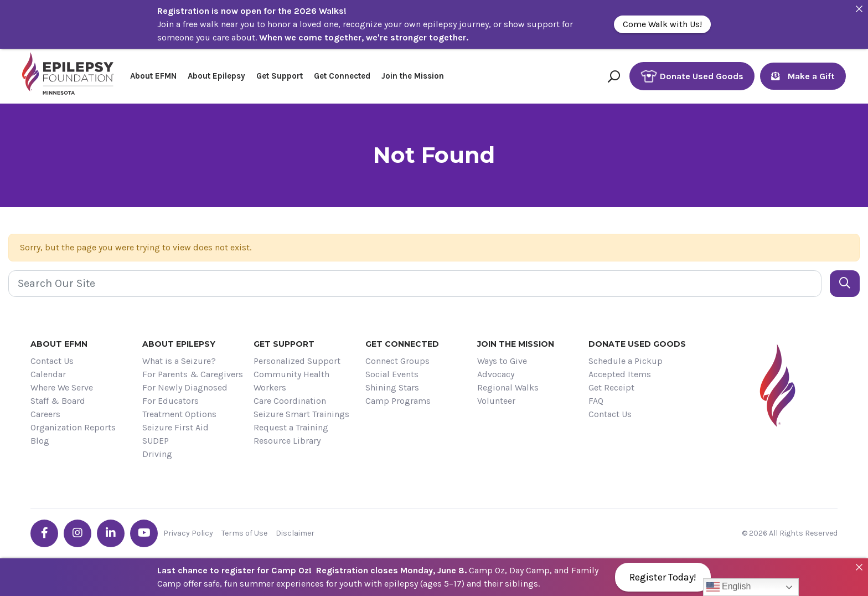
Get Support (280, 76)
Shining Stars (392, 387)
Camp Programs (398, 401)
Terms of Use (244, 533)
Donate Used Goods (692, 76)
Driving (157, 454)
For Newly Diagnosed (185, 387)
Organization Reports (73, 427)
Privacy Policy (188, 533)
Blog (40, 441)
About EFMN (153, 76)
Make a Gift (803, 76)
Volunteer (496, 401)
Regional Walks (508, 387)
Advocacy (496, 374)
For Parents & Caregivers (193, 374)
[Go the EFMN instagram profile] (77, 533)
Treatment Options (179, 414)
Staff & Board (58, 401)
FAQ (596, 401)
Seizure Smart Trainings (301, 414)
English (729, 587)
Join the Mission (413, 76)
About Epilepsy (216, 76)
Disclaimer (295, 533)
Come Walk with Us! (662, 24)
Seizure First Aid (175, 427)
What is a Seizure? (179, 361)
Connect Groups (397, 361)
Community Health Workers (291, 381)
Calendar (48, 374)
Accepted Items (620, 374)
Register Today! (663, 577)
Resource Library (287, 441)
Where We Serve (62, 387)
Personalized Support (297, 361)
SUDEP (156, 441)
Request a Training (291, 427)
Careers (45, 414)
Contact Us (52, 361)
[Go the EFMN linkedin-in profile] (111, 533)
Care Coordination (290, 401)
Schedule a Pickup (626, 361)
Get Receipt (611, 387)
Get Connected (342, 76)
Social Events (392, 374)
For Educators (170, 401)
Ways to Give (502, 361)
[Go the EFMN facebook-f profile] (44, 533)
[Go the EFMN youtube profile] (144, 533)
